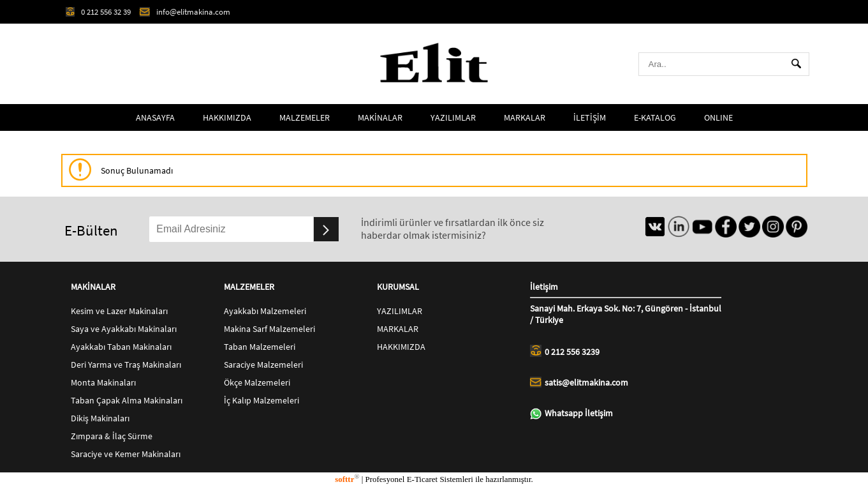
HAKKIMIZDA (227, 117)
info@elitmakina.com (185, 12)
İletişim (626, 290)
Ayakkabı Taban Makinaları (121, 347)
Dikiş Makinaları (100, 418)
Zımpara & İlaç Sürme (112, 436)
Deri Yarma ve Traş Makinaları (126, 365)
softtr (347, 479)
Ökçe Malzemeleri (257, 382)
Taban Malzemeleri (260, 347)
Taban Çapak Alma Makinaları (127, 400)
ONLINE (718, 117)
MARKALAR (525, 117)
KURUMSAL (398, 287)
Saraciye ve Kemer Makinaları (126, 454)
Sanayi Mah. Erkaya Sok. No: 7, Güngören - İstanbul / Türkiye (626, 314)
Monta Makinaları (103, 382)
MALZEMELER (305, 117)
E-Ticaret (422, 479)
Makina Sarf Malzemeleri (269, 329)
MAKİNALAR (380, 117)
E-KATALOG (655, 117)
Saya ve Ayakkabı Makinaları (124, 329)
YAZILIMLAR (453, 117)
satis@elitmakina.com (579, 382)
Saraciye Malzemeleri (263, 365)
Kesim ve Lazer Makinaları (119, 311)
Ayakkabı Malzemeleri (265, 311)
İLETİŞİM (590, 117)
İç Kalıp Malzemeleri (261, 400)
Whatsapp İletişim (571, 413)
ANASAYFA (155, 117)
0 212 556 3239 (565, 351)
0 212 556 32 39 (98, 12)
